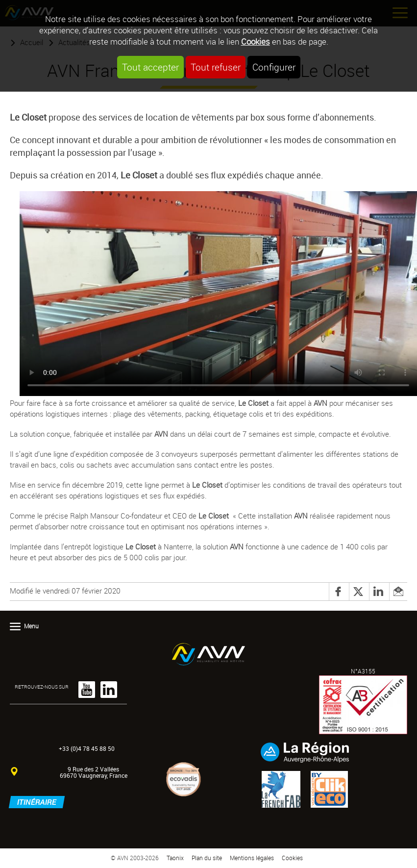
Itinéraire (37, 802)
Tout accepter (150, 67)
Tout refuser (216, 67)
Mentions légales (252, 858)
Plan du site (207, 858)
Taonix (175, 858)
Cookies (256, 41)
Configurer (274, 67)
